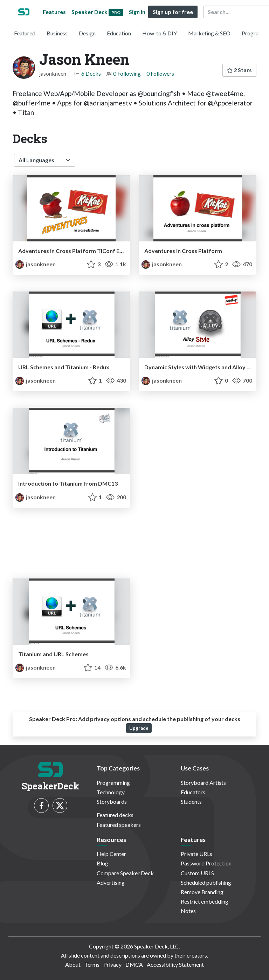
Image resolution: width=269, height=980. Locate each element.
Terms (92, 964)
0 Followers (160, 73)
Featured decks (115, 815)
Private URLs (196, 854)
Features (54, 12)
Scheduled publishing (206, 882)
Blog (102, 863)
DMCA (134, 964)
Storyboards (112, 801)
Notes (188, 911)
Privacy (112, 964)
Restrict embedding (205, 901)
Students (191, 801)
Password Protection (206, 863)
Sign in (137, 12)
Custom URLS (197, 873)
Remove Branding (202, 892)
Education (119, 33)
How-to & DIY (160, 33)
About (73, 964)
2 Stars (239, 70)
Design (87, 33)
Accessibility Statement (175, 964)
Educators (193, 792)
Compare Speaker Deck (125, 873)
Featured (25, 33)
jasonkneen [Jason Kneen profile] (36, 264)
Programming (113, 783)
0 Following (127, 73)
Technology (111, 792)
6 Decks (91, 73)
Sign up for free (173, 12)
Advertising (111, 882)
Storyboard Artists (203, 783)
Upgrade (139, 728)
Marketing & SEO (209, 33)
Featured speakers (119, 825)
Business (57, 33)
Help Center (111, 854)
